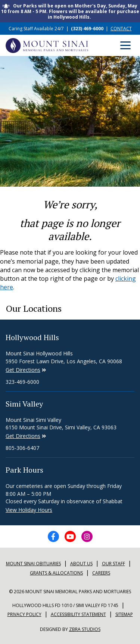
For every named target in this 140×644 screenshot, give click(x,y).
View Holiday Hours (29, 510)
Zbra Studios (85, 629)
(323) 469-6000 (87, 29)
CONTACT (121, 29)
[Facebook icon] (53, 536)
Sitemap (124, 614)
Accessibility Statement (78, 614)
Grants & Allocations (56, 573)
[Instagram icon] (87, 536)
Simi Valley (24, 404)
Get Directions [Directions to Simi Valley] (23, 370)
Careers (101, 573)
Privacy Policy (24, 614)
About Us (81, 564)
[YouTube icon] (70, 536)
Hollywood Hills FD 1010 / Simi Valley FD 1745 (65, 605)
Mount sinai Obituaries (33, 564)
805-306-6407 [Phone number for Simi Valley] (22, 448)
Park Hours (24, 470)
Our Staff (113, 564)
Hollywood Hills (32, 337)
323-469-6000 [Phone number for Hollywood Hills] (22, 382)
